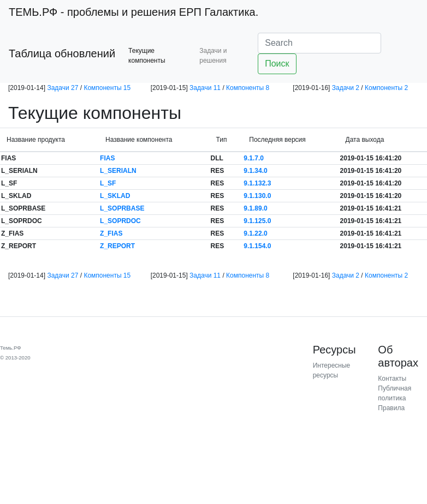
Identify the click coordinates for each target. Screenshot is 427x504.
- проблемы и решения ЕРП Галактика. (134, 12)
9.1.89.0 (255, 208)
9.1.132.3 (257, 183)
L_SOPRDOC (120, 221)
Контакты (392, 379)
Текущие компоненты (147, 56)
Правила (391, 408)
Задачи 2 (346, 88)
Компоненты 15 (107, 88)
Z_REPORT (117, 246)
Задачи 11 (205, 88)
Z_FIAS (111, 233)
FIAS (107, 158)
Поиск (277, 64)
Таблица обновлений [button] (62, 53)
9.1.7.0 (254, 158)
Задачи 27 (63, 88)
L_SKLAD (115, 196)
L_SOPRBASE (122, 208)
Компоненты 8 (248, 88)
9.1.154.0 (257, 246)
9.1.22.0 (255, 233)
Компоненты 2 (386, 88)
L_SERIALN (118, 171)
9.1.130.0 (257, 196)
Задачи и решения (213, 56)
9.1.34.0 (255, 171)
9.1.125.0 (257, 221)
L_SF (108, 183)
